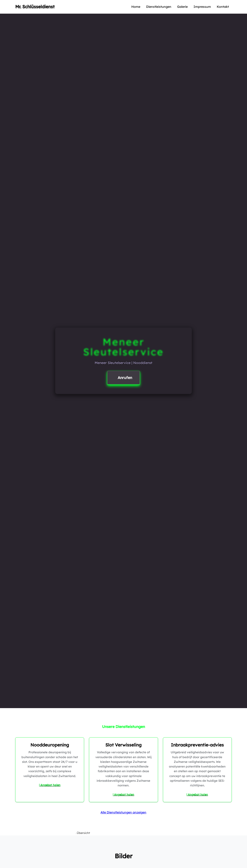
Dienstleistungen (159, 7)
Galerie (182, 7)
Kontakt (223, 7)
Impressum (202, 7)
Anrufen (125, 378)
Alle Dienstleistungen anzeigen (123, 812)
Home (136, 7)
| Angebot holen (50, 785)
